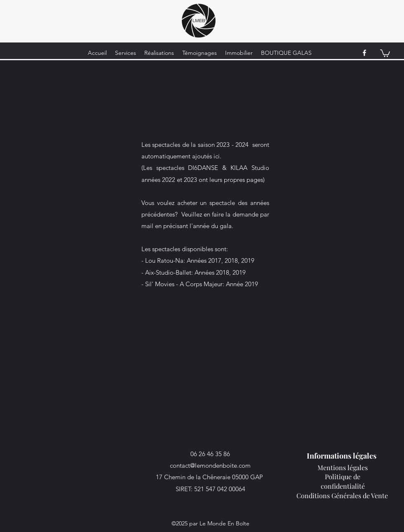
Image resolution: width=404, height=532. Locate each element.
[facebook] (364, 53)
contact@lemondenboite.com (210, 465)
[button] (385, 53)
